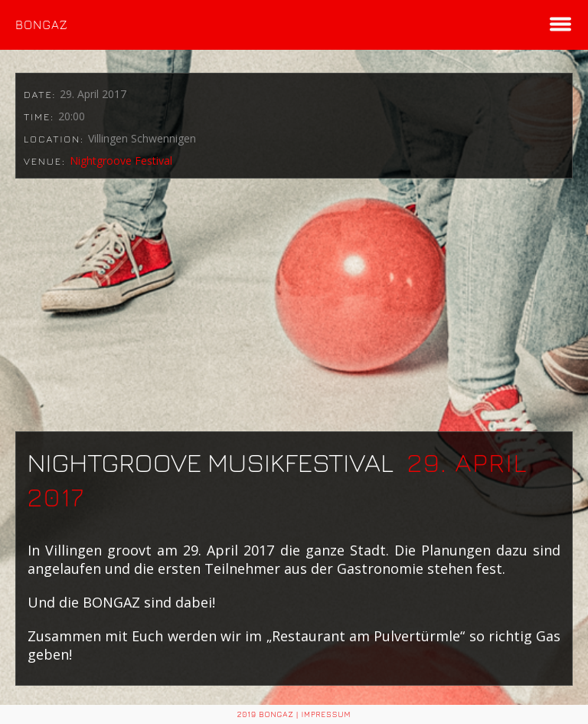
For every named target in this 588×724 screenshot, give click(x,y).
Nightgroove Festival (121, 161)
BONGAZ (42, 25)
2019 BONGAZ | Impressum (294, 714)
